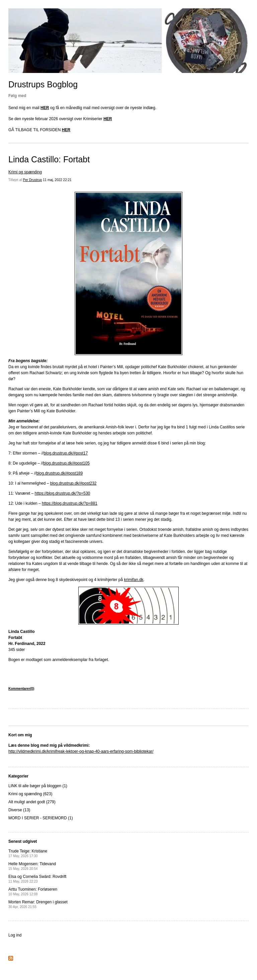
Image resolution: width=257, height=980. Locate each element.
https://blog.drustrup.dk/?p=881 (70, 503)
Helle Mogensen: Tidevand (32, 866)
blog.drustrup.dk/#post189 (59, 473)
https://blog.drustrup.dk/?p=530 (63, 493)
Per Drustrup (33, 180)
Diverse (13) (19, 810)
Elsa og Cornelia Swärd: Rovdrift (37, 879)
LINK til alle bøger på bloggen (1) (38, 786)
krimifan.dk (134, 580)
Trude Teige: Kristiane (28, 853)
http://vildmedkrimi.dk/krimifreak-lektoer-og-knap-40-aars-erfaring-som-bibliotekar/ (81, 751)
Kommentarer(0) (21, 689)
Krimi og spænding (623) (30, 794)
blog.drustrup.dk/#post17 (66, 453)
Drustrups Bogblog (43, 84)
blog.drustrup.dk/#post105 (66, 463)
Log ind (15, 935)
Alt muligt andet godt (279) (32, 802)
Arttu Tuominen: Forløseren (33, 891)
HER (45, 108)
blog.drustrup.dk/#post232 (73, 483)
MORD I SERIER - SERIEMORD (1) (41, 818)
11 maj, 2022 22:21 (57, 180)
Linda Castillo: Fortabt (49, 159)
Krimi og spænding (25, 172)
